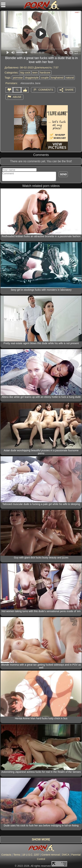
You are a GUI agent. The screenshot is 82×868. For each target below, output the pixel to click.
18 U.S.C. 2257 (31, 855)
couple (45, 78)
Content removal (51, 855)
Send (63, 174)
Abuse (17, 97)
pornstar (18, 78)
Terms (17, 855)
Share (69, 90)
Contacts (6, 855)
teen (35, 72)
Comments (46, 90)
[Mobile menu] (3, 5)
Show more (41, 839)
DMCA (65, 855)
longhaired (57, 78)
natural (70, 78)
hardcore (45, 72)
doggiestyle (32, 78)
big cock (25, 72)
